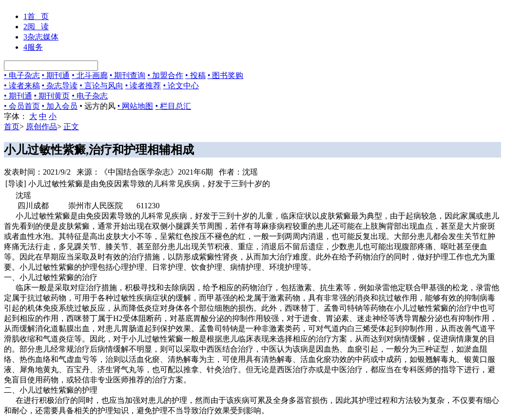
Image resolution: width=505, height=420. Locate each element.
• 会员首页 (22, 106)
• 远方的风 (97, 106)
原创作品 (41, 127)
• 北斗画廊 (90, 75)
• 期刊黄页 (52, 96)
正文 (71, 127)
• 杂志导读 (60, 86)
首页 (12, 127)
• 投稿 (195, 75)
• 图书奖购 (226, 75)
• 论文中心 (181, 86)
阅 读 (36, 27)
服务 (33, 47)
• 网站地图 (136, 106)
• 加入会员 (60, 106)
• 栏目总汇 (173, 106)
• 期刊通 (56, 75)
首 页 (36, 16)
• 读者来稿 (22, 86)
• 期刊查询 (128, 75)
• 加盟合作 (165, 75)
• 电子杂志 (22, 75)
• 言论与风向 (101, 86)
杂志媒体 (41, 37)
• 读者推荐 (143, 86)
